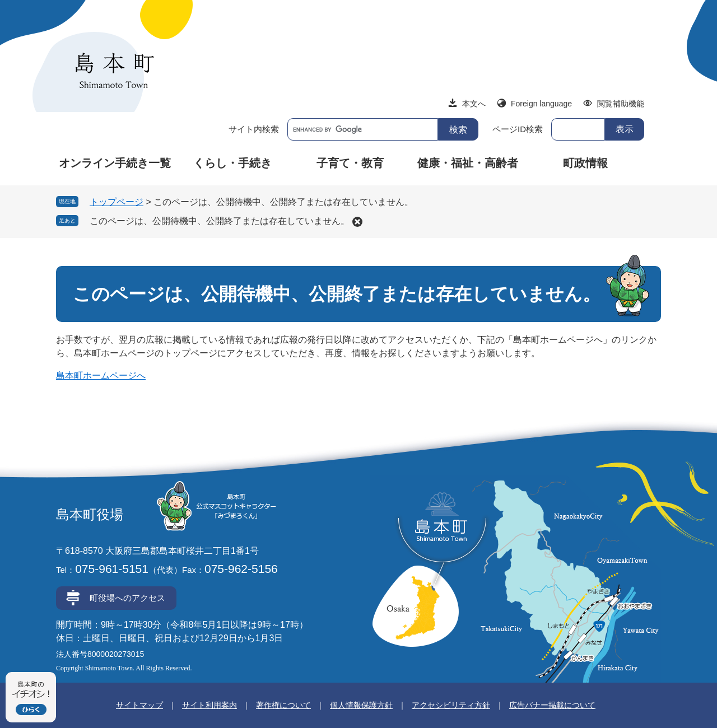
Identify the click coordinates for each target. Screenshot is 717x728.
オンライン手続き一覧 (115, 163)
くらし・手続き (232, 163)
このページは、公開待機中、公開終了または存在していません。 (220, 221)
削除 (357, 222)
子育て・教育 (350, 163)
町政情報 (585, 163)
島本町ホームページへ (101, 375)
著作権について (283, 705)
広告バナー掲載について (552, 705)
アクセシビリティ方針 (451, 705)
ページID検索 (518, 129)
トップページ (117, 202)
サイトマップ (139, 705)
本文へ (474, 104)
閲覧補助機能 (621, 104)
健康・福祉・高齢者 (468, 163)
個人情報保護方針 (361, 705)
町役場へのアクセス (127, 598)
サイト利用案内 (209, 705)
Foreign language (541, 104)
